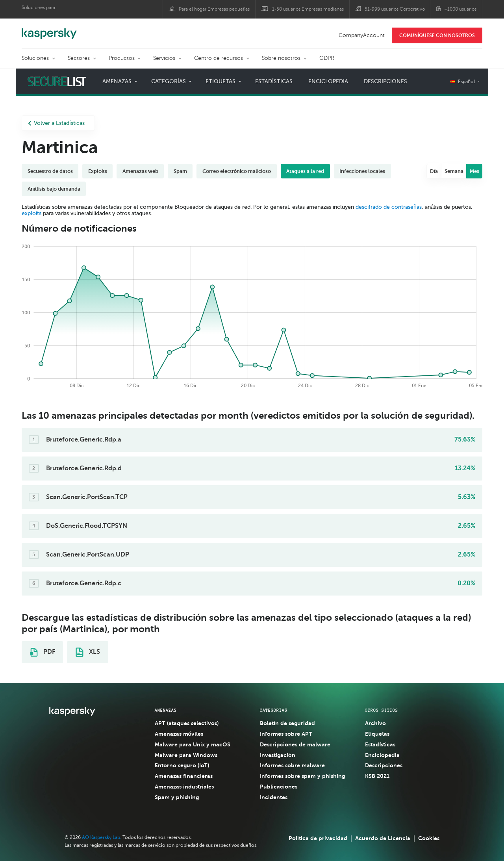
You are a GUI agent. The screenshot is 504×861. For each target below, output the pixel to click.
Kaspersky (49, 30)
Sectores (79, 58)
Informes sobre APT (286, 734)
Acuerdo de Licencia (383, 838)
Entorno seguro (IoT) (182, 765)
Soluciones (35, 58)
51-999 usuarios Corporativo (395, 9)
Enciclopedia (328, 81)
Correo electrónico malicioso (237, 171)
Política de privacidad (318, 838)
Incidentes (274, 797)
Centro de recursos (219, 58)
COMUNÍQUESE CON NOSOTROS (437, 35)
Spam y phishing (177, 797)
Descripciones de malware (295, 744)
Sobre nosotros (281, 58)
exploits (31, 213)
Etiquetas (220, 81)
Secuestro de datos (50, 171)
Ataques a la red (305, 171)
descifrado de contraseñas (389, 207)
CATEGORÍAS (274, 710)
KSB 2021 (377, 776)
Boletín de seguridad (287, 723)
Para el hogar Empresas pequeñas (214, 9)
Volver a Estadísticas (56, 123)
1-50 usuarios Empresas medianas (308, 9)
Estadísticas (274, 81)
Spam (180, 171)
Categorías (169, 81)
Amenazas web (140, 171)
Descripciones (385, 81)
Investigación (278, 755)
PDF (43, 652)
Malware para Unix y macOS (193, 744)
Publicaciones (279, 787)
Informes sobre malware (292, 765)
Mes (474, 171)
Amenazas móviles (179, 734)
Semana (454, 171)
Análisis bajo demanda (54, 189)
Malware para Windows (186, 755)
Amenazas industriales (184, 787)
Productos (122, 58)
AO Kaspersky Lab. (102, 837)
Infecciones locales (362, 171)
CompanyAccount (362, 35)
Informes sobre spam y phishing (302, 776)
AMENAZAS (166, 710)
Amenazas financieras (184, 776)
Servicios (164, 58)
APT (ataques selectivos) (187, 723)
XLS (88, 652)
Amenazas (117, 81)
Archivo (375, 723)
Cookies (429, 838)
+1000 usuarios (460, 9)
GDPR (327, 58)
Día (434, 171)
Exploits (98, 171)
